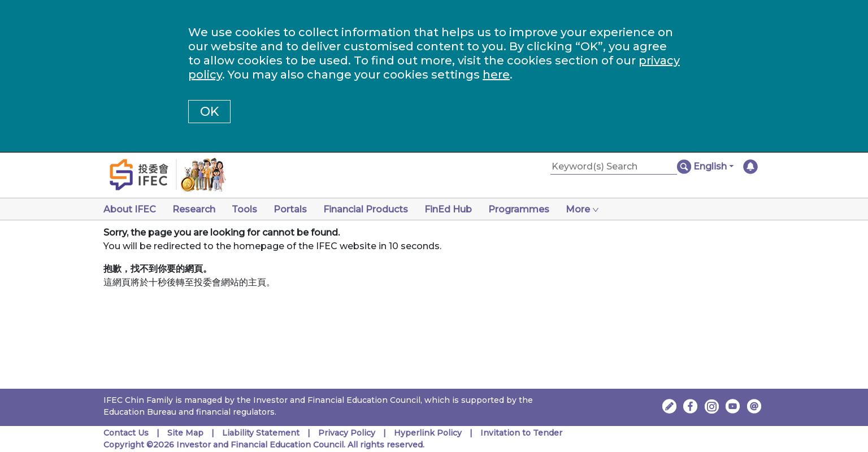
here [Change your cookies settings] (496, 75)
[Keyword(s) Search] (614, 167)
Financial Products (366, 209)
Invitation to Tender (521, 433)
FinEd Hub (448, 209)
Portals (290, 209)
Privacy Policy (347, 433)
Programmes (519, 209)
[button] (713, 167)
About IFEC (130, 209)
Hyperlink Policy (428, 433)
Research (194, 209)
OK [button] (209, 112)
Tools (244, 209)
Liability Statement (261, 433)
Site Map (185, 433)
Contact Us (126, 433)
